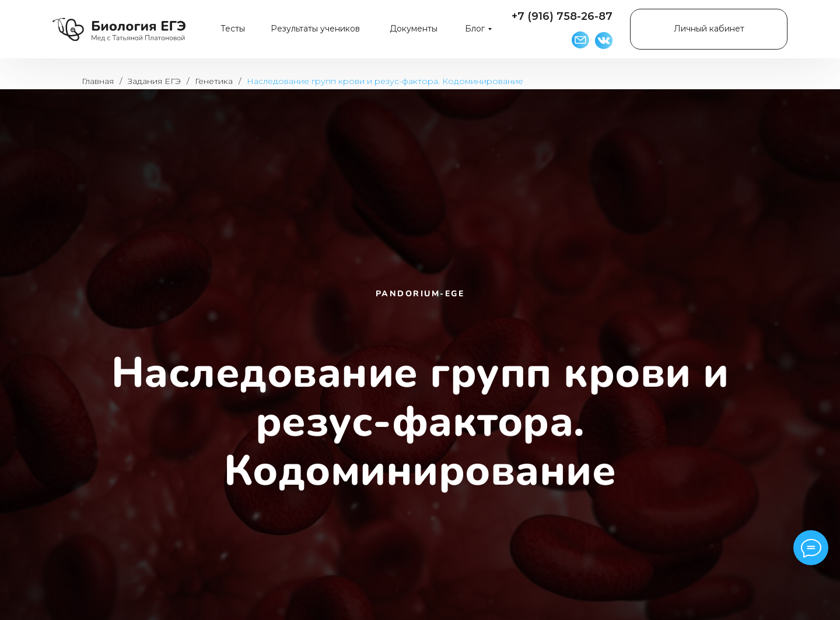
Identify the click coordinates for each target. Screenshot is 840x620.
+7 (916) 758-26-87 (562, 16)
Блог (475, 29)
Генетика (214, 81)
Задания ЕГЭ (154, 81)
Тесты (233, 29)
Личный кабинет (709, 29)
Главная (98, 81)
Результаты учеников (315, 29)
